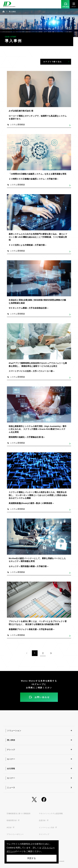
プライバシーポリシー (15, 834)
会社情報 (11, 769)
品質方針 (44, 820)
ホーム (4, 11)
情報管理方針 (13, 820)
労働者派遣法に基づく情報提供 (18, 813)
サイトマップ (44, 834)
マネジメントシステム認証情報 (51, 813)
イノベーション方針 (48, 827)
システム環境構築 (17, 125)
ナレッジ (11, 750)
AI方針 (11, 827)
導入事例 (11, 740)
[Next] (51, 653)
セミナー (11, 759)
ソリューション (14, 731)
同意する (32, 858)
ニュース (11, 788)
